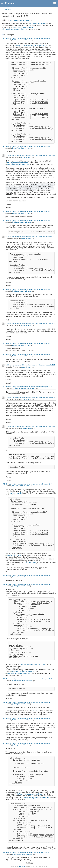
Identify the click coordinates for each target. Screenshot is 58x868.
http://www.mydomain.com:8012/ (19, 673)
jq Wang (15, 586)
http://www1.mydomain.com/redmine (29, 794)
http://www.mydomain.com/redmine (34, 664)
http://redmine (31, 563)
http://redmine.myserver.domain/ (18, 165)
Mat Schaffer (17, 40)
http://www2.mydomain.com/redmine (36, 798)
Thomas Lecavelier (19, 388)
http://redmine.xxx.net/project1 (23, 27)
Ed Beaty (15, 486)
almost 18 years (27, 428)
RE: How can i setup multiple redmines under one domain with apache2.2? (28, 38)
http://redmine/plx (15, 493)
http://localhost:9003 (14, 555)
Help (10, 10)
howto (35, 711)
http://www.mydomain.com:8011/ (23, 672)
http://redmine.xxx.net (38, 24)
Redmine (22, 867)
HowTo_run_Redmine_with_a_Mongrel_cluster (31, 45)
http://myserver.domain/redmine (18, 163)
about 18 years (23, 20)
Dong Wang (13, 20)
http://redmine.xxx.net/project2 (14, 29)
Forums (4, 10)
